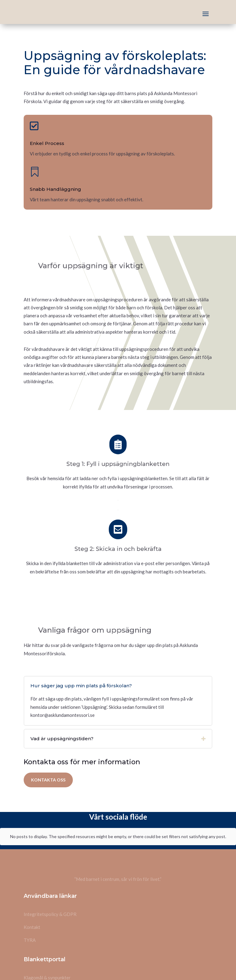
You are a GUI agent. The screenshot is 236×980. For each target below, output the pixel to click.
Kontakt (32, 888)
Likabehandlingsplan (44, 964)
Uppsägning (36, 951)
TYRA (30, 901)
